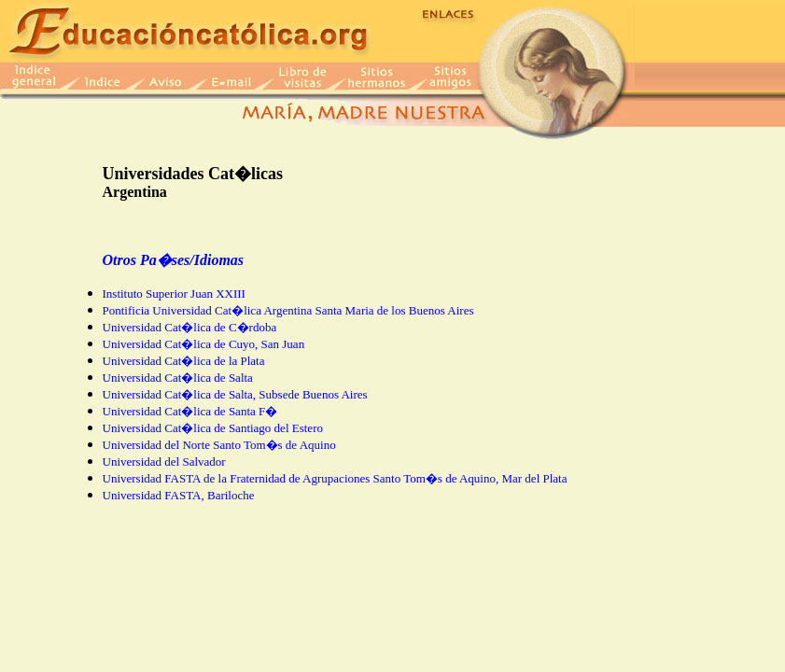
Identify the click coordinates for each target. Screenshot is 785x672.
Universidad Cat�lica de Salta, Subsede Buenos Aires (235, 394)
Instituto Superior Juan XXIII (174, 294)
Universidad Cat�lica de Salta (178, 378)
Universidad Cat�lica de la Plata (184, 361)
